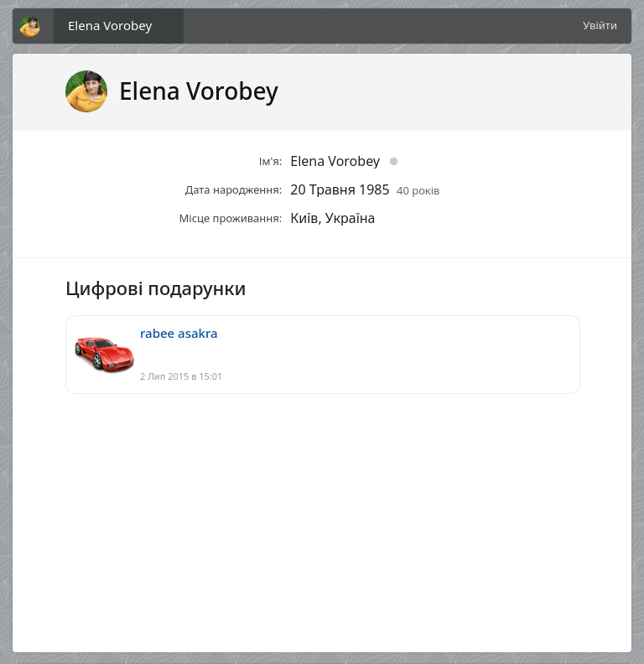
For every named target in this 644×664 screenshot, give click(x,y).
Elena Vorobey (110, 25)
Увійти (600, 25)
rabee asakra (179, 333)
